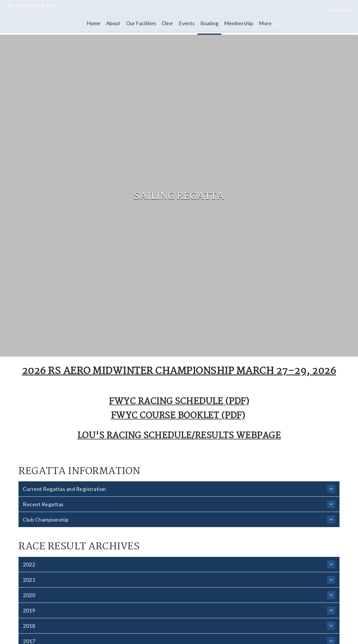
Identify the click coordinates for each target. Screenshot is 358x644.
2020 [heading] (179, 595)
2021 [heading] (179, 580)
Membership (239, 23)
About (113, 23)
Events (187, 23)
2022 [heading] (179, 564)
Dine (167, 23)
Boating (209, 23)
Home (93, 23)
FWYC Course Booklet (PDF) (178, 416)
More (265, 23)
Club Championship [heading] (179, 520)
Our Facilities (141, 23)
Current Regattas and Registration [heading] (179, 489)
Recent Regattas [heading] (179, 504)
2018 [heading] (179, 626)
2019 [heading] (179, 610)
